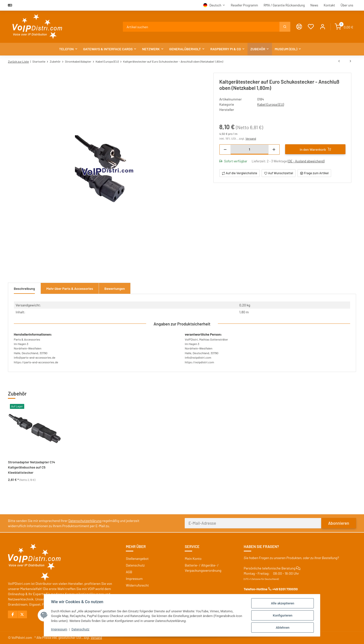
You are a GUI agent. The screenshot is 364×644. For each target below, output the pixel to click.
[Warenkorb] (344, 27)
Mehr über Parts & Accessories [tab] (70, 288)
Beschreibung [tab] (24, 288)
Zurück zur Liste (18, 61)
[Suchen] (201, 27)
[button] (323, 27)
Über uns (347, 5)
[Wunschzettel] (311, 27)
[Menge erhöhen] (274, 149)
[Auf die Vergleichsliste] (240, 173)
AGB (129, 572)
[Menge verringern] (225, 149)
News (314, 5)
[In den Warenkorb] (315, 149)
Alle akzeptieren (283, 603)
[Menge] (250, 149)
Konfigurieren (283, 615)
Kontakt (329, 5)
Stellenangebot (137, 558)
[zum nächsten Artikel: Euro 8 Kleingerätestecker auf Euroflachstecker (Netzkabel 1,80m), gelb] (350, 61)
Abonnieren (339, 523)
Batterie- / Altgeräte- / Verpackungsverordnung (203, 568)
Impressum (59, 630)
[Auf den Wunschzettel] (279, 173)
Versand (251, 138)
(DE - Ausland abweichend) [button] (306, 161)
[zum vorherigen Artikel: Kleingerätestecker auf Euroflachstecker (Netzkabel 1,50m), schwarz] (339, 61)
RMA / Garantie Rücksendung (284, 5)
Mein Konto (193, 558)
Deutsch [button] (215, 5)
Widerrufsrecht (137, 585)
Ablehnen (283, 628)
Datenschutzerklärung (85, 521)
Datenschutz (80, 630)
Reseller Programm (244, 5)
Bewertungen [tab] (115, 288)
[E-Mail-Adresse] (253, 523)
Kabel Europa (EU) (271, 104)
